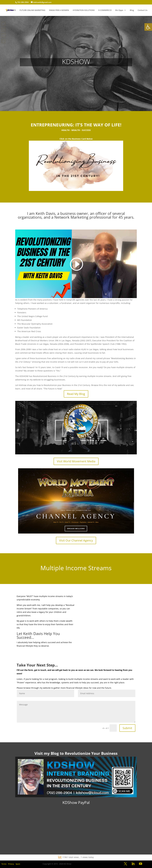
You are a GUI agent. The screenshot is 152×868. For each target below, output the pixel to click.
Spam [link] (18, 864)
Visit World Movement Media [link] (76, 461)
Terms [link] (4, 864)
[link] (148, 27)
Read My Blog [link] (76, 394)
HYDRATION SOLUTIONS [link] (84, 10)
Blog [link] (132, 10)
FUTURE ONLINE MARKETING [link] (32, 10)
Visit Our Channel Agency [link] (76, 540)
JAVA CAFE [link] (11, 10)
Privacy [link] (11, 864)
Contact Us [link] (143, 10)
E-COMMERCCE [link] (105, 10)
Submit (127, 728)
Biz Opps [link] (119, 10)
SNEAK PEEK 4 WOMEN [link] (59, 10)
